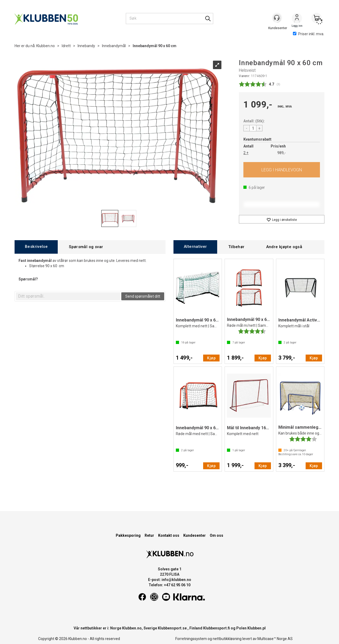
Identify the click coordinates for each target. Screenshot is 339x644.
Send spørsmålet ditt (143, 296)
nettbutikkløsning (227, 639)
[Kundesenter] (277, 18)
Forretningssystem (191, 639)
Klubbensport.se (172, 628)
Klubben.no (46, 46)
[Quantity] (253, 128)
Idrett (66, 46)
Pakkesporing (128, 535)
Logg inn (297, 19)
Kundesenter (195, 535)
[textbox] (68, 296)
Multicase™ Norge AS (275, 639)
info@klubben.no (176, 580)
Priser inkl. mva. (309, 34)
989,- (282, 153)
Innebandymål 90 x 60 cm (155, 46)
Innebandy (86, 46)
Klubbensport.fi (217, 628)
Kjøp (282, 170)
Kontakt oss (169, 535)
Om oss (217, 535)
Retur (149, 535)
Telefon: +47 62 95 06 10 (169, 585)
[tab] (36, 247)
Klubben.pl (257, 628)
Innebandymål (114, 46)
